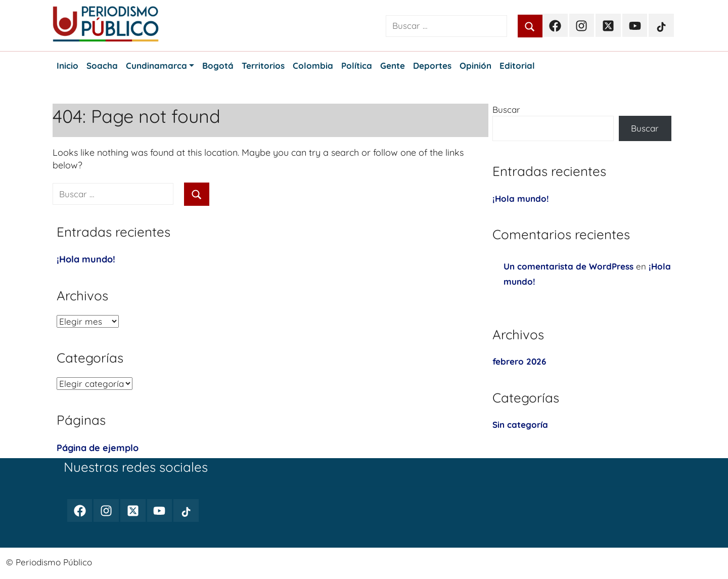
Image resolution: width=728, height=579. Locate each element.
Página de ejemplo (98, 448)
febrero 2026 (519, 361)
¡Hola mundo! (86, 259)
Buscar (506, 109)
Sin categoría (520, 425)
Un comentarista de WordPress (568, 266)
